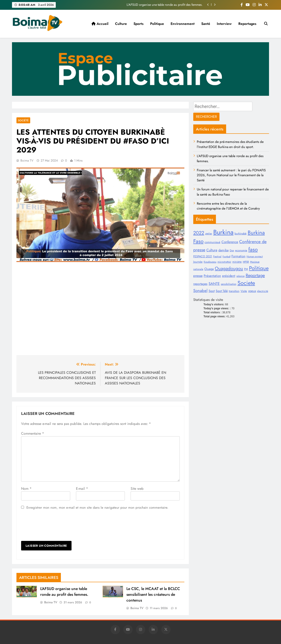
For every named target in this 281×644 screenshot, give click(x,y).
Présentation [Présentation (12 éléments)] (212, 276)
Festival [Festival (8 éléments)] (217, 256)
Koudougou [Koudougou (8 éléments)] (210, 262)
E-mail (82, 489)
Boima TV (27, 160)
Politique (157, 24)
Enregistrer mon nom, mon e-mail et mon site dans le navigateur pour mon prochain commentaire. (97, 508)
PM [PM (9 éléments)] (246, 269)
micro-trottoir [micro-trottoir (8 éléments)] (224, 262)
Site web (137, 489)
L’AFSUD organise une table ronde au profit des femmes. (165, 5)
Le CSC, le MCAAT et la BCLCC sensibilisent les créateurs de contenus (153, 594)
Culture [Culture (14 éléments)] (212, 250)
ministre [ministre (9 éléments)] (237, 262)
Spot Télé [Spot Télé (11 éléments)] (222, 291)
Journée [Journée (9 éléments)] (198, 262)
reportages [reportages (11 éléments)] (200, 284)
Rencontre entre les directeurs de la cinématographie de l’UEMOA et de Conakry (228, 206)
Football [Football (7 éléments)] (226, 257)
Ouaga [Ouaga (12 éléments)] (209, 269)
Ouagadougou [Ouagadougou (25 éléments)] (229, 268)
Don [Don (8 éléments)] (232, 250)
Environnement (183, 24)
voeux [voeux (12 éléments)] (252, 291)
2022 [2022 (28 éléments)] (199, 233)
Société (23, 120)
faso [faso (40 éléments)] (253, 249)
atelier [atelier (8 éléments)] (209, 234)
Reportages (247, 24)
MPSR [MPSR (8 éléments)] (246, 262)
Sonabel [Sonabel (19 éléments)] (200, 291)
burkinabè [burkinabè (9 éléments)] (241, 234)
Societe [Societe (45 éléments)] (246, 283)
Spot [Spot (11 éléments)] (212, 291)
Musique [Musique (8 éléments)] (255, 262)
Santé (206, 24)
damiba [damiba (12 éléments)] (223, 250)
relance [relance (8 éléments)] (240, 276)
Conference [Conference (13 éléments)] (230, 242)
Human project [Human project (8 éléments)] (255, 256)
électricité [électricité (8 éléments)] (263, 291)
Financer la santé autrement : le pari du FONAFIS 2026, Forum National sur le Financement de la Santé (231, 175)
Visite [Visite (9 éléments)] (244, 291)
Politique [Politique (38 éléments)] (259, 268)
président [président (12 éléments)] (229, 276)
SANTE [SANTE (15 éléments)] (214, 284)
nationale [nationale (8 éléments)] (198, 269)
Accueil (100, 24)
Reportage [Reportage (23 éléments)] (255, 275)
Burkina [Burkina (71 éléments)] (223, 232)
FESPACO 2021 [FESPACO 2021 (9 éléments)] (203, 256)
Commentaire (33, 433)
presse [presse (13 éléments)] (198, 276)
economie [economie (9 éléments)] (241, 250)
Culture (121, 24)
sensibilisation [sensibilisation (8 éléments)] (229, 284)
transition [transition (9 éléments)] (234, 291)
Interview (224, 24)
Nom (26, 489)
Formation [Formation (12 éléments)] (238, 256)
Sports (139, 24)
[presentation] (55, 526)
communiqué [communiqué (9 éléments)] (212, 242)
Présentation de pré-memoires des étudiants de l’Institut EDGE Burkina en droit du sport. (230, 144)
